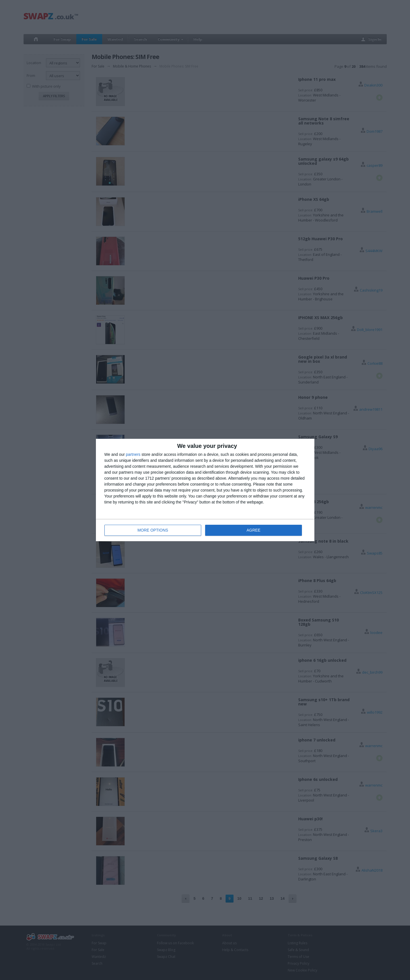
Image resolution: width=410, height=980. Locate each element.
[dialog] (205, 490)
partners (133, 454)
